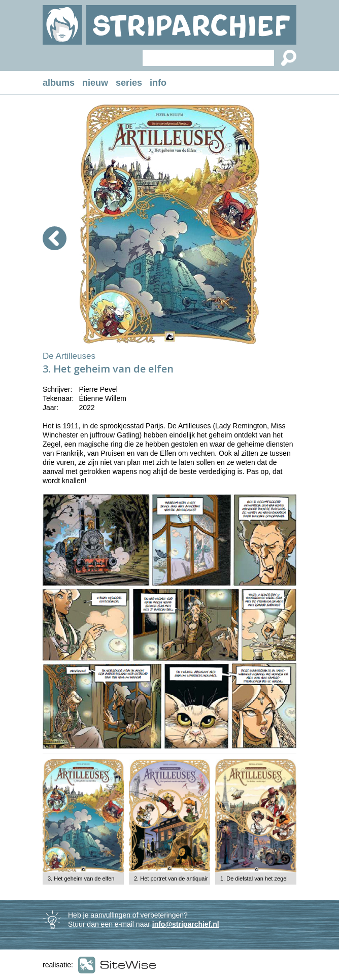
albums (59, 83)
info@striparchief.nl (186, 924)
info (158, 83)
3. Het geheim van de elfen (81, 878)
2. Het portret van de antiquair (171, 878)
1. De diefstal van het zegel (254, 878)
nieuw (95, 83)
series (129, 83)
